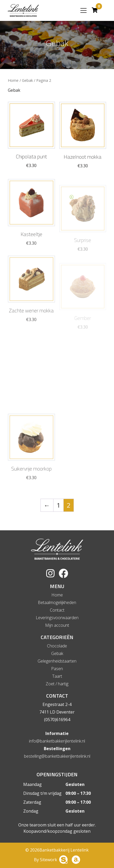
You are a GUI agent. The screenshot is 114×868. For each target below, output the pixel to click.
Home (13, 80)
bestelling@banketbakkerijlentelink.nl (57, 756)
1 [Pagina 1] (58, 505)
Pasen (57, 669)
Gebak (27, 80)
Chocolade (57, 646)
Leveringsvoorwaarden (57, 618)
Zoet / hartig (57, 684)
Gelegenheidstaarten (57, 661)
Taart (57, 676)
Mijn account (57, 625)
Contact (57, 610)
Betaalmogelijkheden (57, 602)
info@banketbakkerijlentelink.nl (57, 741)
